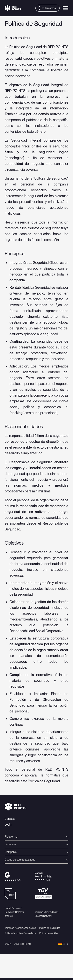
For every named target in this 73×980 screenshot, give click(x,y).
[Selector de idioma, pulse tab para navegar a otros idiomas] (63, 944)
